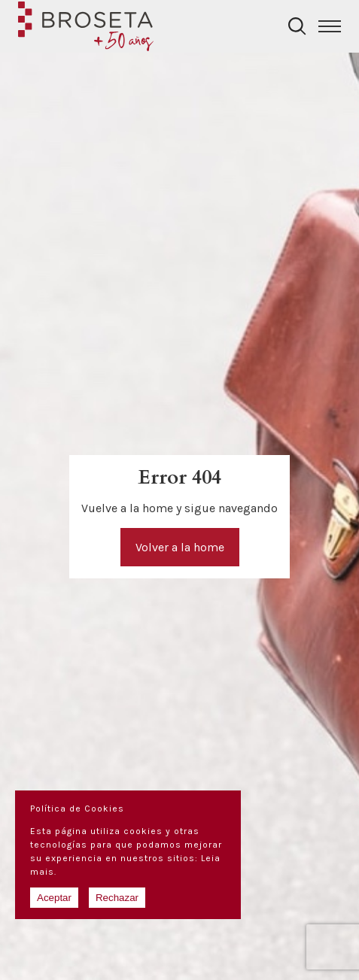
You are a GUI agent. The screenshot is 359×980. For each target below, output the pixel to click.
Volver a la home (180, 547)
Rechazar (117, 898)
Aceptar (54, 898)
